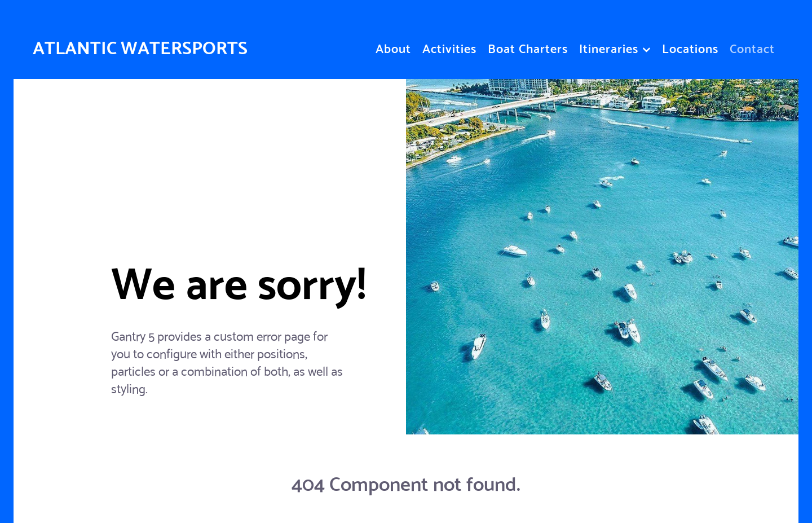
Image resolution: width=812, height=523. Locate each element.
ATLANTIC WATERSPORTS (140, 46)
